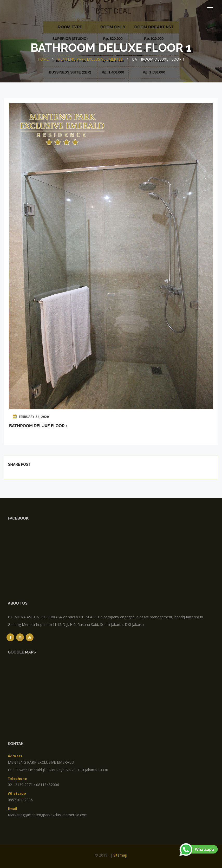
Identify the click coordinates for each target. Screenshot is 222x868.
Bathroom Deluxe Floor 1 (38, 426)
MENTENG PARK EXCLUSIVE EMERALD (90, 59)
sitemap (120, 855)
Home (43, 59)
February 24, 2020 (31, 416)
